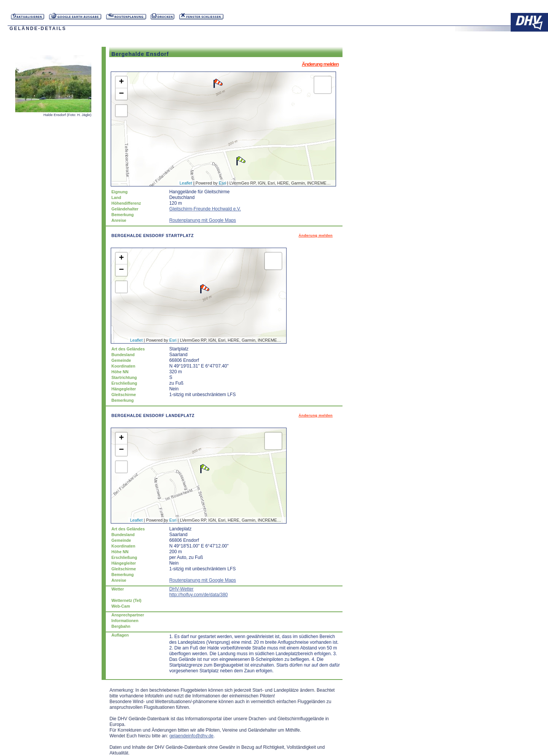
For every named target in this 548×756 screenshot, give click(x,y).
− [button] (122, 94)
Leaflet (186, 183)
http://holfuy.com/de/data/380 (199, 595)
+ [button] (122, 82)
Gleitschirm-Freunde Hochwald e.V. (205, 209)
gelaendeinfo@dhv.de (191, 736)
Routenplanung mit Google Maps (203, 220)
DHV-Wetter (182, 589)
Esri (222, 183)
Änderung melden (320, 64)
